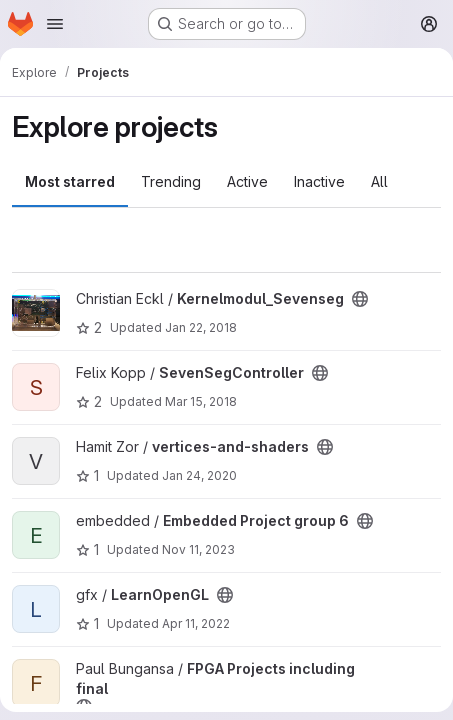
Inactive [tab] (319, 181)
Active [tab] (247, 181)
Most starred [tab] (70, 181)
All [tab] (379, 181)
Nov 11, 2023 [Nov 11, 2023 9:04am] (198, 549)
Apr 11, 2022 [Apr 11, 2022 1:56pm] (196, 623)
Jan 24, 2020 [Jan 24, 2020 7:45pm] (199, 475)
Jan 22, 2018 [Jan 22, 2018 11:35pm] (201, 327)
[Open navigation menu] (55, 24)
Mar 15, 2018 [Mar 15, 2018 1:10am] (201, 401)
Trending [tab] (171, 181)
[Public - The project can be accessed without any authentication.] (360, 299)
